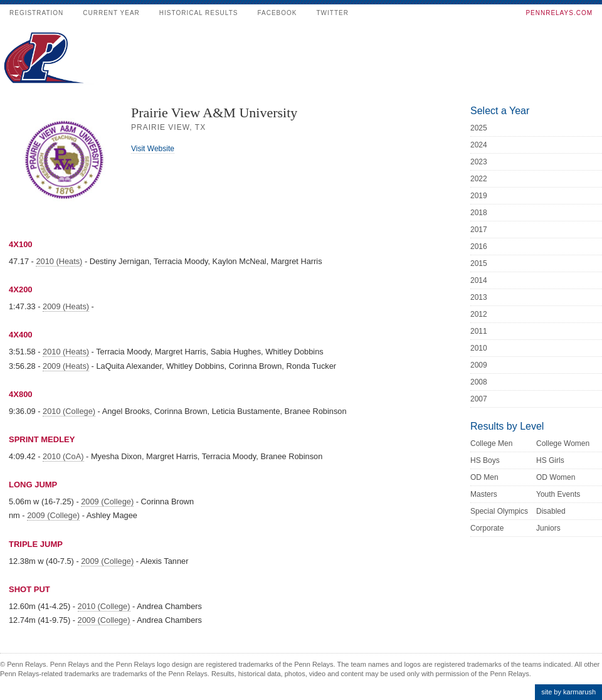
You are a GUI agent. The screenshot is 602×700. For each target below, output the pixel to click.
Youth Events (558, 494)
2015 (479, 263)
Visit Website (153, 149)
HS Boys (485, 460)
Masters (484, 494)
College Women (563, 443)
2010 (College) (69, 411)
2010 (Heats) (59, 261)
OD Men (484, 477)
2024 (479, 145)
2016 (479, 247)
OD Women (556, 477)
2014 (479, 280)
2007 (479, 399)
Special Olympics (499, 511)
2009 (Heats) (66, 306)
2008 (479, 382)
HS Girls (550, 460)
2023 (479, 162)
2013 (479, 297)
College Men (491, 443)
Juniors (548, 528)
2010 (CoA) (63, 456)
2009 (479, 365)
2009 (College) (107, 501)
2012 (479, 314)
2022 (479, 179)
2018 (479, 213)
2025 (479, 128)
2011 (479, 331)
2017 (479, 230)
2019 (479, 196)
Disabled (551, 511)
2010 (479, 348)
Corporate (487, 528)
